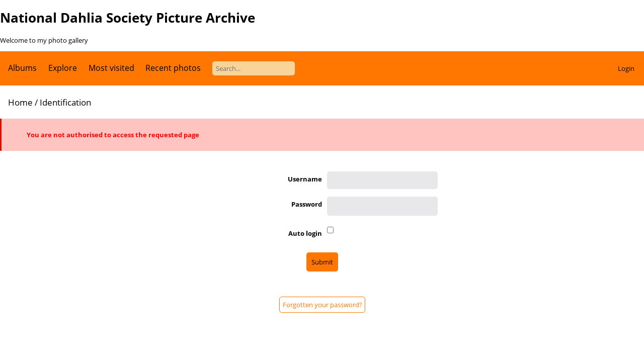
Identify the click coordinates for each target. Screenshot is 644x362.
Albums (22, 68)
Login (626, 68)
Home (20, 102)
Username (305, 179)
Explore (63, 68)
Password (307, 204)
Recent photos (173, 68)
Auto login (305, 233)
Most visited (111, 68)
